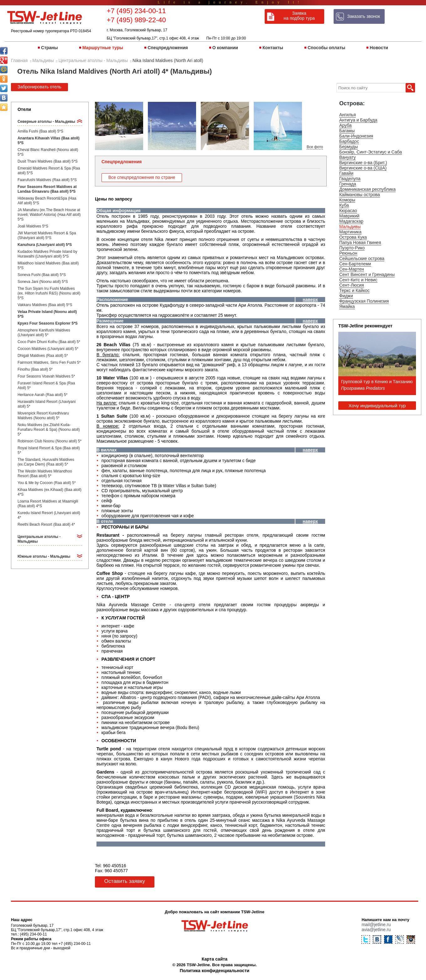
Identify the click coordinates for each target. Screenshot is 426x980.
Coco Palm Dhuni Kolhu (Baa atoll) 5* (49, 342)
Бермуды (348, 147)
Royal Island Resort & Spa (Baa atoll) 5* (49, 450)
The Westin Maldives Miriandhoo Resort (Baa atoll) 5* (45, 474)
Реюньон (348, 253)
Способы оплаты (326, 48)
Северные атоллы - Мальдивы (46, 122)
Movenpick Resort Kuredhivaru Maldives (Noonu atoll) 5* (43, 416)
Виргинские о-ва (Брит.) (363, 163)
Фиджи (346, 296)
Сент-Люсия (352, 285)
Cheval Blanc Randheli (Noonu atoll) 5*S (48, 152)
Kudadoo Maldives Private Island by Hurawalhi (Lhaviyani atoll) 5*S (47, 254)
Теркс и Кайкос (354, 290)
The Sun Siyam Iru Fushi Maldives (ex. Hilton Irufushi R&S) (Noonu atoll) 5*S (49, 293)
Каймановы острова (360, 195)
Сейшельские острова (362, 258)
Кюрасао (348, 211)
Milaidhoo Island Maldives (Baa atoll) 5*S (48, 266)
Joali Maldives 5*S (33, 226)
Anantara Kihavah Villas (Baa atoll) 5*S (49, 141)
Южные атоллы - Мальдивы (44, 556)
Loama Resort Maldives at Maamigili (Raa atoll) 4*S (48, 504)
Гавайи (346, 173)
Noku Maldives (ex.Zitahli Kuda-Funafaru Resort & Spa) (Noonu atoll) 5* (49, 430)
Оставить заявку (125, 881)
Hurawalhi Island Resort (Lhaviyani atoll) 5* (47, 404)
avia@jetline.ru (376, 930)
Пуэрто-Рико (352, 248)
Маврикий (349, 216)
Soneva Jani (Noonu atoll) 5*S (43, 282)
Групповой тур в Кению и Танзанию (377, 382)
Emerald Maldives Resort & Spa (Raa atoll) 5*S (49, 171)
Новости (379, 48)
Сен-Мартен (352, 269)
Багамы (347, 131)
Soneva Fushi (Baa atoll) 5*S (42, 275)
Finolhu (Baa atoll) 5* (35, 369)
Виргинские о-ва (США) (363, 168)
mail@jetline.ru (376, 925)
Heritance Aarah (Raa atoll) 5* (42, 395)
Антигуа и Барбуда (358, 120)
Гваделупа (350, 179)
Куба (344, 205)
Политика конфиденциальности (215, 971)
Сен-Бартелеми (355, 264)
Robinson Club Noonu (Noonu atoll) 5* (49, 441)
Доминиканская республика (367, 189)
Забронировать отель (39, 87)
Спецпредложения (168, 48)
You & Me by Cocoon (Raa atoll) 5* (47, 483)
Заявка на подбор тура (299, 16)
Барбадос (349, 141)
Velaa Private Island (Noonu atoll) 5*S (47, 314)
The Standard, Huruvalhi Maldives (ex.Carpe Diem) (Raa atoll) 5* (46, 462)
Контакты (273, 48)
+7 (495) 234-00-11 (136, 11)
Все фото (315, 147)
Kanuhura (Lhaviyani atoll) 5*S (45, 245)
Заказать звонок (364, 16)
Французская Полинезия (364, 301)
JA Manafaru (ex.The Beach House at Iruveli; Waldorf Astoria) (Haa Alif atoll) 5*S (49, 215)
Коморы (347, 200)
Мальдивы (350, 227)
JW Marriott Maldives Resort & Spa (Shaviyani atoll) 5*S (47, 235)
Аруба (345, 125)
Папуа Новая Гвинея (360, 242)
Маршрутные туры (103, 48)
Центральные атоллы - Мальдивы (39, 539)
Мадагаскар (351, 221)
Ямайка (347, 306)
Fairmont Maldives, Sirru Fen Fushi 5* (49, 362)
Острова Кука (353, 237)
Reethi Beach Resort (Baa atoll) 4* (46, 524)
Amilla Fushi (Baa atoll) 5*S (40, 131)
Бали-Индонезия (356, 136)
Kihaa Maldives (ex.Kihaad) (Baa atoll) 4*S (49, 492)
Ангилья (348, 115)
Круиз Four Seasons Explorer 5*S (48, 323)
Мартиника (350, 232)
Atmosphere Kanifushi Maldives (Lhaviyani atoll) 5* (44, 333)
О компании (225, 48)
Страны (49, 48)
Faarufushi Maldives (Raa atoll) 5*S (47, 180)
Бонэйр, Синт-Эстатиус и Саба (371, 152)
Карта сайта (215, 959)
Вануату (348, 157)
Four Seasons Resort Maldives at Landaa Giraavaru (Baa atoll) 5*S (47, 189)
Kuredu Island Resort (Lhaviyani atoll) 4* (49, 515)
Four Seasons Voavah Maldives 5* (46, 376)
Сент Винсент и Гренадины (367, 274)
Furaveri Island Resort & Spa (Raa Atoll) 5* (46, 386)
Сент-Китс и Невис (358, 280)
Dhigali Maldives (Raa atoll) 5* (43, 356)
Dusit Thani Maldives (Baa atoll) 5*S (48, 161)
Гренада (348, 184)
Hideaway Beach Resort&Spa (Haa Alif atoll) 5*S (47, 201)
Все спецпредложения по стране (142, 177)
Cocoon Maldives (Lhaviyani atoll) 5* (48, 349)
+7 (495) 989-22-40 (136, 20)
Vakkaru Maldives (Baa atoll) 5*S (45, 305)
